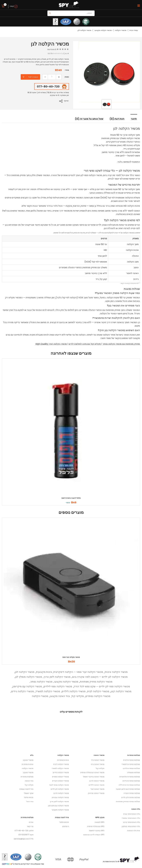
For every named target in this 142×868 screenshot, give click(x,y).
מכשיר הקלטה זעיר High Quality (51, 344)
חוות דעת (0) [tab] (117, 119)
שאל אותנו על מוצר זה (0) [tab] (89, 119)
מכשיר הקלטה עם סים (60, 797)
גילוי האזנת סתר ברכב (131, 822)
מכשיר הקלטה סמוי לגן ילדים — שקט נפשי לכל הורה (102, 686)
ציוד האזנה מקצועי (60, 696)
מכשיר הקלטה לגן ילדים (60, 789)
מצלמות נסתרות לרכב (131, 768)
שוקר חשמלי (29, 793)
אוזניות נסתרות (28, 764)
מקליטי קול (78, 696)
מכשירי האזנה (99, 755)
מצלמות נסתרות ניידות (131, 781)
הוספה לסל (33, 77)
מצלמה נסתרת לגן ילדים (131, 797)
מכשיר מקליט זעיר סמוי (71, 657)
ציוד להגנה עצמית (26, 789)
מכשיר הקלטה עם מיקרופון (27, 686)
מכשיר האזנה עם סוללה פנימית (92, 772)
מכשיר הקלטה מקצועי (103, 30)
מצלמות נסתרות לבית (132, 760)
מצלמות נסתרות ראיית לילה (129, 785)
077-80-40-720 (48, 86)
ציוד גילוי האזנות (134, 830)
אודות (31, 822)
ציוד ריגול (30, 801)
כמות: (67, 77)
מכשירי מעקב (28, 760)
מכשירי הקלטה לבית (98, 691)
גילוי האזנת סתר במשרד (131, 818)
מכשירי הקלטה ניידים (23, 691)
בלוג (32, 755)
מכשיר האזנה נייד (98, 760)
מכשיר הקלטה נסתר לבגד (59, 785)
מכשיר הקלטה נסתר (41, 681)
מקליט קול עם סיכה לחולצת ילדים (85, 344)
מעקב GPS (100, 817)
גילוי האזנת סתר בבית (132, 814)
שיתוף (67, 101)
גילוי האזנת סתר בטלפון (131, 826)
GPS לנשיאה (99, 822)
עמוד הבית (134, 30)
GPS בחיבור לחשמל (97, 830)
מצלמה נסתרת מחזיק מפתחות (128, 801)
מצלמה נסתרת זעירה (132, 793)
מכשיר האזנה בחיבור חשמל (94, 776)
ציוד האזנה (29, 781)
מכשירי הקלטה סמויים (60, 776)
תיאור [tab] (134, 119)
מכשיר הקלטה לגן (25, 672)
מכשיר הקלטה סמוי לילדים (58, 686)
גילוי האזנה (136, 809)
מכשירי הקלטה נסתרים (98, 696)
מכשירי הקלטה (121, 30)
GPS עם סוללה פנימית (96, 826)
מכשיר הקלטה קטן (121, 691)
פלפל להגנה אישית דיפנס (71, 498)
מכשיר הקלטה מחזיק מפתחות (96, 681)
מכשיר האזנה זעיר (97, 789)
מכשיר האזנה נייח (98, 764)
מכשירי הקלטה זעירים (61, 781)
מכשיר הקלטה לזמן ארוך (57, 677)
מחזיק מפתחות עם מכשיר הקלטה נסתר (121, 344)
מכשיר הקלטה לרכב (61, 793)
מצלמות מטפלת (134, 772)
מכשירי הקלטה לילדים (74, 691)
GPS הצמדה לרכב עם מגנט (94, 835)
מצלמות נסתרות (27, 776)
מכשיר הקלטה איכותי (116, 672)
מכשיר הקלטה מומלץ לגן (29, 677)
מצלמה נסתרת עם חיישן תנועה (128, 789)
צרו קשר (30, 826)
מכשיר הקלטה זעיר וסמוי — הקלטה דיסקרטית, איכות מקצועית (70, 672)
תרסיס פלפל (29, 797)
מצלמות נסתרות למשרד (131, 764)
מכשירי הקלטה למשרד (48, 691)
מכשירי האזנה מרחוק (96, 793)
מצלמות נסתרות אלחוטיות (130, 776)
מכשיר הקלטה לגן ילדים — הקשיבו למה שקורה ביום (100, 677)
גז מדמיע (66, 826)
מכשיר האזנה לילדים (97, 785)
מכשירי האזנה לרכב (97, 781)
